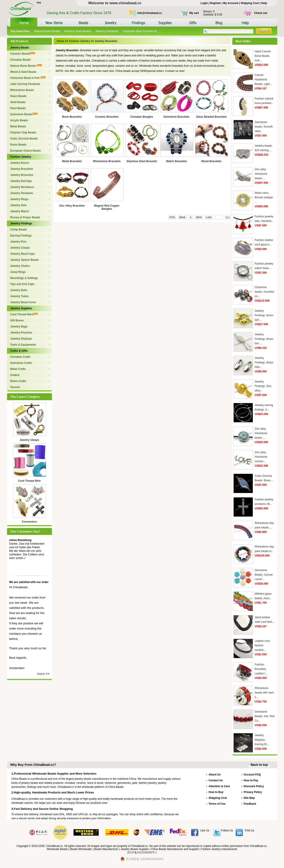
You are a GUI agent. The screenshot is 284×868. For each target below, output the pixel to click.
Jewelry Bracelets (22, 169)
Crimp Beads (19, 230)
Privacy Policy (253, 792)
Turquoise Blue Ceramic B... (141, 31)
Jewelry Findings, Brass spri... (264, 315)
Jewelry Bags (19, 327)
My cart (194, 13)
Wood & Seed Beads (78, 31)
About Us (215, 775)
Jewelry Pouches (21, 333)
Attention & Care (219, 786)
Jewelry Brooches (22, 175)
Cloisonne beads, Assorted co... (264, 292)
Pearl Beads (18, 108)
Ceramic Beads (23, 54)
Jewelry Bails (19, 290)
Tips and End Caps (22, 284)
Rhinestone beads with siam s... (264, 693)
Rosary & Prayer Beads (25, 217)
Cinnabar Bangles (142, 117)
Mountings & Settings (24, 278)
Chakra (15, 375)
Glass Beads (18, 96)
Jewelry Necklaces (22, 187)
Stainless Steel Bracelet (142, 161)
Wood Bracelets (211, 161)
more (41, 674)
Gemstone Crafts (21, 363)
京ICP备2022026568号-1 (142, 853)
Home (61, 41)
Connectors (29, 522)
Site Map (249, 798)
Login (204, 3)
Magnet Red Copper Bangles (107, 207)
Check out (261, 13)
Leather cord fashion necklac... (262, 645)
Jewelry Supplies (21, 308)
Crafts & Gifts (19, 351)
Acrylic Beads (19, 120)
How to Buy (216, 792)
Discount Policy (254, 786)
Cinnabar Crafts (20, 357)
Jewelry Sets (19, 205)
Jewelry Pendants (107, 31)
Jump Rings (18, 272)
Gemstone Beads (24, 114)
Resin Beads (18, 145)
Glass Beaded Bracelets (211, 117)
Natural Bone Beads (47, 31)
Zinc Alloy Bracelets (72, 206)
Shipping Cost (250, 3)
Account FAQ (252, 775)
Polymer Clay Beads (23, 133)
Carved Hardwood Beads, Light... (263, 80)
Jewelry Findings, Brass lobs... (264, 362)
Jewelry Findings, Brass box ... (264, 339)
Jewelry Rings (19, 199)
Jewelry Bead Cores (23, 302)
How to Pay (251, 780)
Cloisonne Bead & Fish (28, 78)
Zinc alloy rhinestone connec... (261, 457)
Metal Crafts (18, 369)
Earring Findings (21, 236)
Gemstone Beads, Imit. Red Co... (265, 716)
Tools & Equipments (23, 345)
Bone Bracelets (72, 117)
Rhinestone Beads (22, 90)
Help (264, 3)
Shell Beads (18, 102)
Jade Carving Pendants (25, 84)
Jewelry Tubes (20, 296)
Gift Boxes (17, 320)
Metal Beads (18, 126)
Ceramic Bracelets (107, 117)
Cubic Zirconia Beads (24, 139)
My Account (231, 3)
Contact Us (216, 780)
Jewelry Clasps (20, 248)
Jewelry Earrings (21, 181)
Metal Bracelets (72, 161)
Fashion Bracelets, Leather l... (261, 669)
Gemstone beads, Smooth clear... (264, 127)
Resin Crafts (18, 381)
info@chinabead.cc (150, 13)
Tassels (15, 387)
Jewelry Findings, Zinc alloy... (263, 386)
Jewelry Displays (21, 339)
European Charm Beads (26, 151)
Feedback (250, 804)
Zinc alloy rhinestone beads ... (261, 174)
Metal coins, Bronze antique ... (264, 197)
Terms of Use (217, 804)
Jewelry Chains (20, 266)
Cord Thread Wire (24, 314)
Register (215, 3)
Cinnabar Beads (21, 60)
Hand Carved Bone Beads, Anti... (263, 56)
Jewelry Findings (21, 223)
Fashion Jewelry (21, 157)
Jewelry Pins (19, 242)
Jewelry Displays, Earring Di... (262, 740)
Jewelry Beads (20, 48)
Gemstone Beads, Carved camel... (264, 575)
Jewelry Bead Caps (23, 254)
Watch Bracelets (177, 161)
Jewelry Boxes (20, 163)
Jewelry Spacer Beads (25, 260)
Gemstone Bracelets (177, 117)
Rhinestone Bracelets (107, 161)
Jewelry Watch (20, 211)
